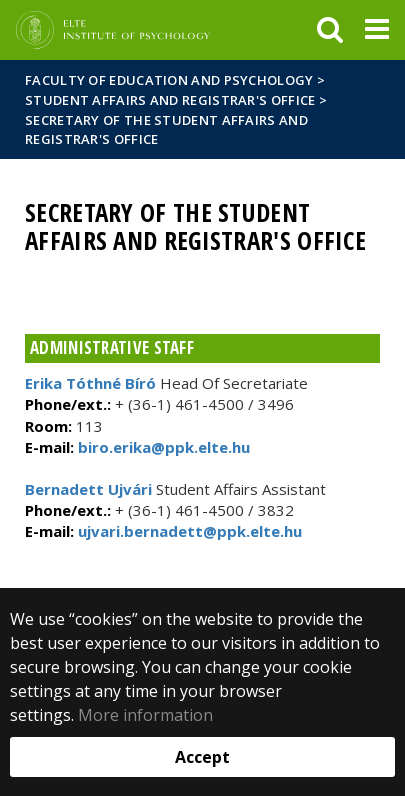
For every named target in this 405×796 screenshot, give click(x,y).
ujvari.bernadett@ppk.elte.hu (188, 531)
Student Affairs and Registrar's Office (170, 100)
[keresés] (330, 30)
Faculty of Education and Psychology (169, 80)
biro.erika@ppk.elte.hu (162, 447)
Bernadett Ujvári (88, 489)
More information (145, 715)
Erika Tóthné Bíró (90, 383)
